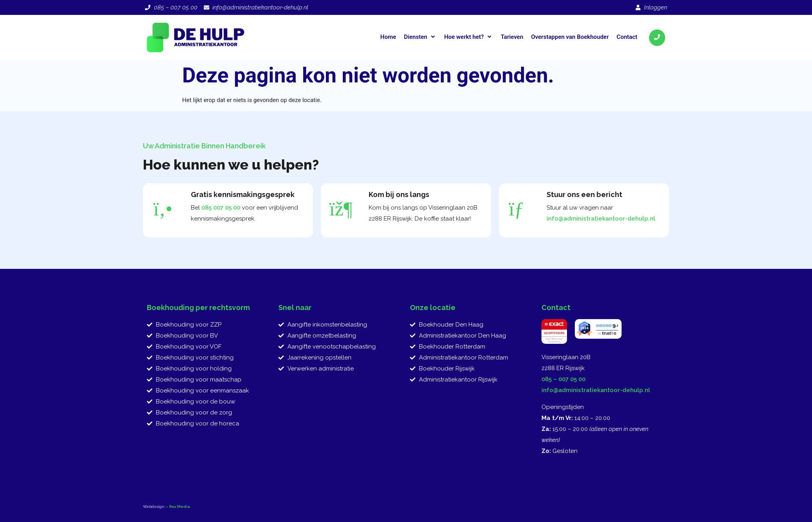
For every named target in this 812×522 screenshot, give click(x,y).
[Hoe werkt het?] (468, 37)
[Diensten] (420, 37)
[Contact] (627, 37)
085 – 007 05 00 (563, 379)
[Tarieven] (512, 37)
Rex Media (180, 506)
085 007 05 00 (221, 208)
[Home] (388, 37)
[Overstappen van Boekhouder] (570, 37)
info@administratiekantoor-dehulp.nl (601, 219)
